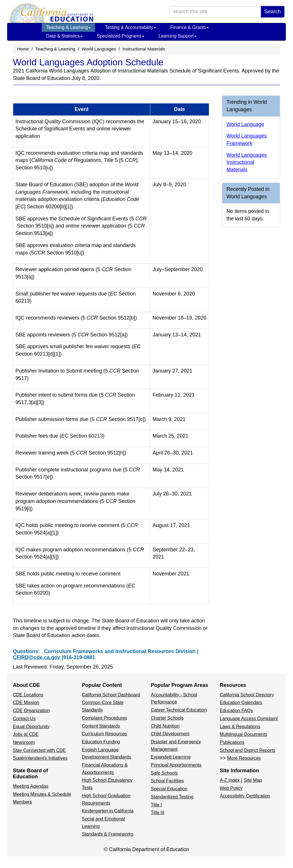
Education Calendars (241, 703)
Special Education (169, 789)
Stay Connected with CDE (39, 750)
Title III (158, 813)
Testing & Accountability (130, 27)
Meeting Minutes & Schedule (42, 794)
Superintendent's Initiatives (40, 758)
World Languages (99, 49)
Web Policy (231, 788)
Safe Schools (164, 773)
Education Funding (101, 742)
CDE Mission (26, 703)
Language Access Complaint (249, 719)
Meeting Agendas (31, 786)
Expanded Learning (171, 757)
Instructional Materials (144, 49)
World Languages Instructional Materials (247, 162)
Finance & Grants (190, 27)
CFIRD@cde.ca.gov (37, 657)
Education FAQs (236, 711)
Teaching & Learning (68, 27)
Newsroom (24, 742)
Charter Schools (167, 718)
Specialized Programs (121, 36)
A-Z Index (230, 780)
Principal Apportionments (176, 765)
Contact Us (24, 719)
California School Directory (247, 695)
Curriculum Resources (104, 734)
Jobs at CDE (26, 734)
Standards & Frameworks (108, 834)
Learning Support (178, 36)
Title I (156, 805)
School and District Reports (248, 750)
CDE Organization (31, 711)
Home (23, 49)
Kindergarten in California (108, 811)
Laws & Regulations (240, 727)
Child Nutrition (165, 726)
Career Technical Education (179, 710)
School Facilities (167, 781)
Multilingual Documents (243, 734)
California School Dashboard (111, 695)
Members (22, 802)
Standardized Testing (172, 797)
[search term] (215, 12)
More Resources (244, 758)
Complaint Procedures (104, 718)
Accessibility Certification (245, 796)
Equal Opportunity (31, 727)
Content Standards (101, 726)
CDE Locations (28, 695)
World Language (246, 124)
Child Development (170, 734)
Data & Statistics (64, 36)
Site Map (253, 780)
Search (273, 11)
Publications (232, 742)
